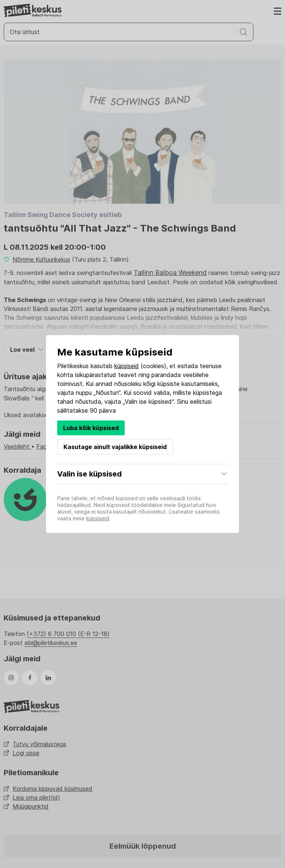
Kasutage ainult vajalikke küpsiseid (115, 447)
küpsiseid (127, 366)
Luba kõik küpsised (91, 428)
